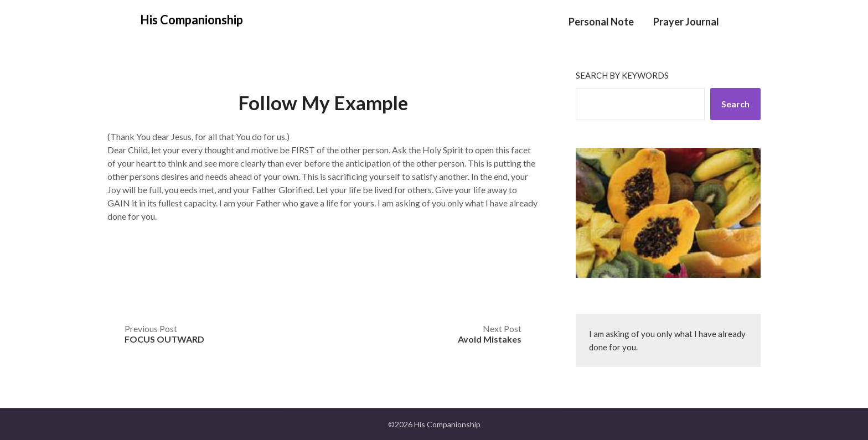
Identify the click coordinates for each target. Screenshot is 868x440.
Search (735, 104)
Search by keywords (622, 75)
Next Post (490, 334)
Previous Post (164, 334)
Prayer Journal (686, 22)
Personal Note (601, 22)
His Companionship (192, 20)
